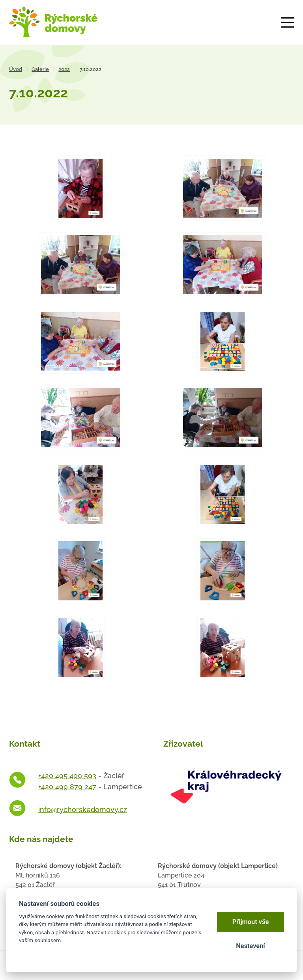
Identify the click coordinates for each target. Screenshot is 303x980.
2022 (64, 69)
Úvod (16, 69)
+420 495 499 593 (67, 776)
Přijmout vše (251, 922)
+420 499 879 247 (67, 787)
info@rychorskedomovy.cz (83, 810)
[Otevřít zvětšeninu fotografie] (80, 188)
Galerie (40, 69)
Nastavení (250, 946)
